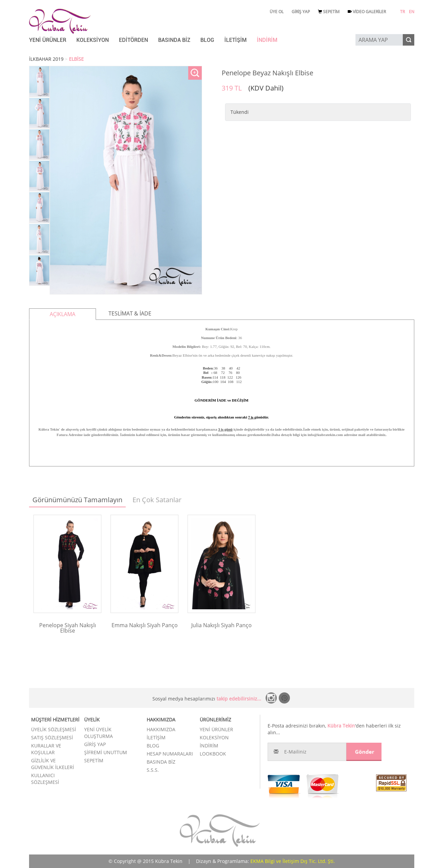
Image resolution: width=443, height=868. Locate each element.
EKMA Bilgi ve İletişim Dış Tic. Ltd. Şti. (293, 861)
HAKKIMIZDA (161, 729)
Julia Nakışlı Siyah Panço (222, 625)
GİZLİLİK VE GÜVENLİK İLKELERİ (53, 764)
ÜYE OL (277, 12)
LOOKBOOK (213, 754)
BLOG (207, 40)
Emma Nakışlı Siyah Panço (145, 625)
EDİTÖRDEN (133, 40)
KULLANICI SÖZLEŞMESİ (45, 779)
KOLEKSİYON (93, 40)
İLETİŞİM (236, 40)
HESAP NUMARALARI (170, 754)
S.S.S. (153, 770)
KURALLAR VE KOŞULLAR (46, 749)
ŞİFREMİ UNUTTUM (106, 752)
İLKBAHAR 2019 (46, 59)
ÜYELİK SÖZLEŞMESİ (54, 729)
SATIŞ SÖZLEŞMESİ (52, 737)
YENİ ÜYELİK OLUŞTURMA (99, 733)
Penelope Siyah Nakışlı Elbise (68, 628)
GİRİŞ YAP (301, 12)
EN (412, 12)
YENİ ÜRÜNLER (48, 40)
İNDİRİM (267, 40)
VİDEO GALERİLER (367, 12)
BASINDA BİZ (174, 40)
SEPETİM (329, 12)
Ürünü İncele (67, 640)
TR (402, 12)
